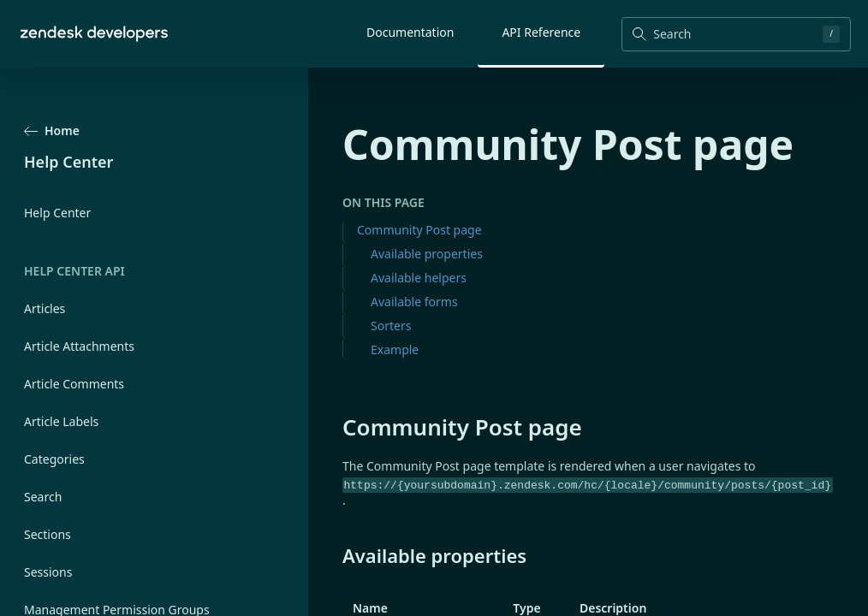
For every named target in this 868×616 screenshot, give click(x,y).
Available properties (427, 254)
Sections (48, 534)
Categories (54, 459)
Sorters (391, 326)
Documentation (410, 32)
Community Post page (419, 230)
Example (395, 349)
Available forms (414, 302)
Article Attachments (79, 346)
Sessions (48, 572)
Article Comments (74, 384)
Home (52, 130)
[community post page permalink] (334, 427)
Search (43, 497)
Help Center (57, 213)
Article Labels (61, 421)
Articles (45, 308)
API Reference (541, 32)
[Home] (94, 34)
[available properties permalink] (334, 555)
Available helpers (419, 278)
